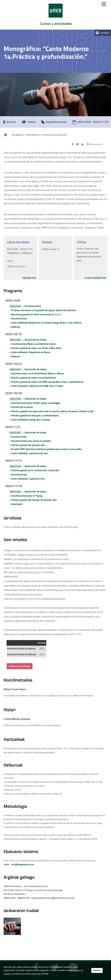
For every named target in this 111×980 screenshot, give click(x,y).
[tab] (55, 15)
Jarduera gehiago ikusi (95, 278)
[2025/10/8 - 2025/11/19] (90, 123)
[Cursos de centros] (54, 123)
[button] (73, 144)
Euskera (105, 33)
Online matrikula (20, 666)
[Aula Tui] (9, 123)
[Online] (28, 123)
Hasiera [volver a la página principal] (5, 135)
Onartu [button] (97, 970)
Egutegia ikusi (29, 278)
